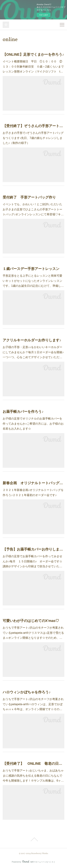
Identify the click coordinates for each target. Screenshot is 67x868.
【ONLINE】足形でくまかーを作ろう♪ (33, 54)
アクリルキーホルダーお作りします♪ (32, 340)
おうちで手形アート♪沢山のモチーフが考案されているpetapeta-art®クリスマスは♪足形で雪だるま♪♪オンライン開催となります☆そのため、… (33, 633)
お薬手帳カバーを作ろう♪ (23, 412)
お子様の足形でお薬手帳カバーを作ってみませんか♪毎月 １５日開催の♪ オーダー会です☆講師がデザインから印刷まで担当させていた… (32, 561)
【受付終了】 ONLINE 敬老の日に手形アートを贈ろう (33, 764)
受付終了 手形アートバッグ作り (29, 197)
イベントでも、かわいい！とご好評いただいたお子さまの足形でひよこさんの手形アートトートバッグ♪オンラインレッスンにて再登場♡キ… (33, 209)
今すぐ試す (44, 15)
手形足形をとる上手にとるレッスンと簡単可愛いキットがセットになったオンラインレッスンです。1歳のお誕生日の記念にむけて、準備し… (33, 281)
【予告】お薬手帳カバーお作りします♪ (33, 549)
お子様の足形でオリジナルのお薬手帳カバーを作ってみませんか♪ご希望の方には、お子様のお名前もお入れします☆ (33, 424)
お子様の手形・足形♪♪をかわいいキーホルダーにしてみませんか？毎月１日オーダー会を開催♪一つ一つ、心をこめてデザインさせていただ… (33, 352)
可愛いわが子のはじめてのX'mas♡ (31, 621)
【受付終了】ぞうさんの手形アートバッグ (33, 126)
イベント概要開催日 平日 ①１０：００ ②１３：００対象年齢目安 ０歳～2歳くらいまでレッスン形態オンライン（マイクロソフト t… (33, 67)
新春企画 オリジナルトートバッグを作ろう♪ (33, 483)
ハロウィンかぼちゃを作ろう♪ (27, 692)
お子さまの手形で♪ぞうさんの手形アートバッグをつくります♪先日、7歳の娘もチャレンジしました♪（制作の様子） (33, 138)
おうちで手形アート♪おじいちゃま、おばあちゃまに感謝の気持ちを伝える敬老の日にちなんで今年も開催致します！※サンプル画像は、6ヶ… (33, 776)
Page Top (33, 839)
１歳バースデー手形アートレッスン (31, 269)
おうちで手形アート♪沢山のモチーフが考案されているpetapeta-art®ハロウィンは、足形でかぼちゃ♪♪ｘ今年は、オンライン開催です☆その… (33, 704)
